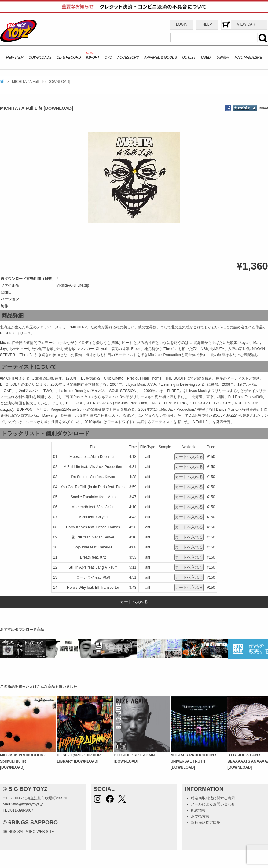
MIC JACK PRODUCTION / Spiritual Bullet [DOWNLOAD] (23, 761)
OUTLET (189, 57)
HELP (207, 24)
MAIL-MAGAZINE (248, 57)
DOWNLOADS (40, 57)
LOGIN (182, 24)
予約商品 (222, 57)
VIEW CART (247, 24)
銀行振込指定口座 (206, 823)
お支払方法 (200, 816)
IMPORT (93, 57)
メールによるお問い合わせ (213, 804)
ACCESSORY (128, 57)
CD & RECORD (69, 57)
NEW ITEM (15, 57)
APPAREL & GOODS (161, 57)
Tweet (263, 108)
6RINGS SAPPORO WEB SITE (28, 832)
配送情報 (198, 810)
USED (206, 57)
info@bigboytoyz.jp (28, 804)
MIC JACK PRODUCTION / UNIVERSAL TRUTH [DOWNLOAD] (193, 761)
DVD (108, 57)
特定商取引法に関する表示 (213, 798)
